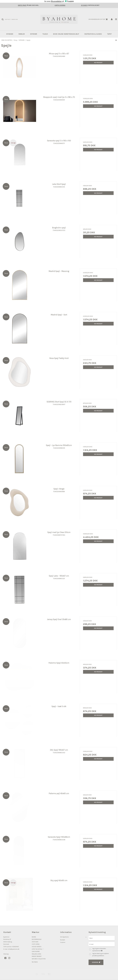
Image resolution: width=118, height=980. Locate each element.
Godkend (95, 962)
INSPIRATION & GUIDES (93, 34)
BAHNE (34, 937)
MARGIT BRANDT (37, 956)
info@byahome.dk (14, 949)
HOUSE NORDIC (37, 947)
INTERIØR (34, 34)
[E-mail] (102, 944)
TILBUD (45, 34)
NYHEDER (10, 34)
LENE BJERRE (36, 951)
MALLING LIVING (36, 954)
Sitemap (6, 954)
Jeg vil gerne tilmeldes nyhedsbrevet (103, 949)
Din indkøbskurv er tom (98, 19)
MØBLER (22, 34)
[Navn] (102, 938)
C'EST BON (35, 942)
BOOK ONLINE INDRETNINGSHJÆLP (66, 34)
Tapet (109, 34)
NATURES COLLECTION (39, 959)
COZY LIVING (36, 944)
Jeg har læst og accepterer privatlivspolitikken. (101, 955)
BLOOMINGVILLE (37, 939)
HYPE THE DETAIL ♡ (38, 949)
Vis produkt (98, 63)
